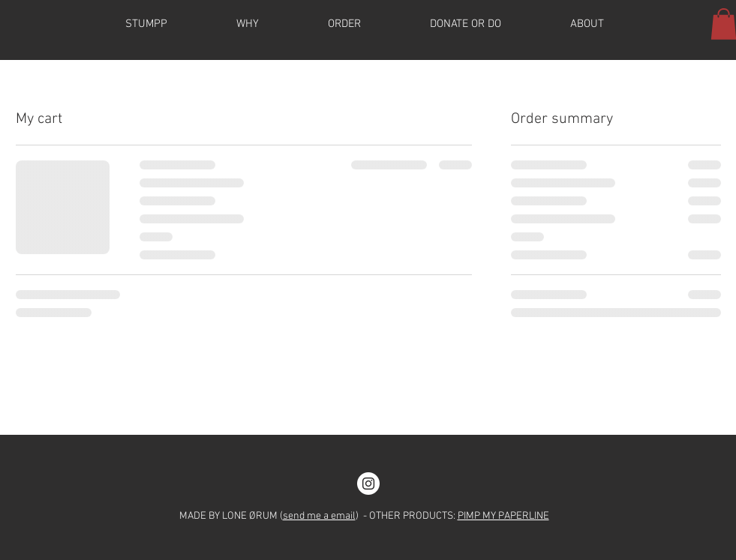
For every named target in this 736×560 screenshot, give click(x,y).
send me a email (319, 516)
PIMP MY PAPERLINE (503, 516)
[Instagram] (368, 484)
